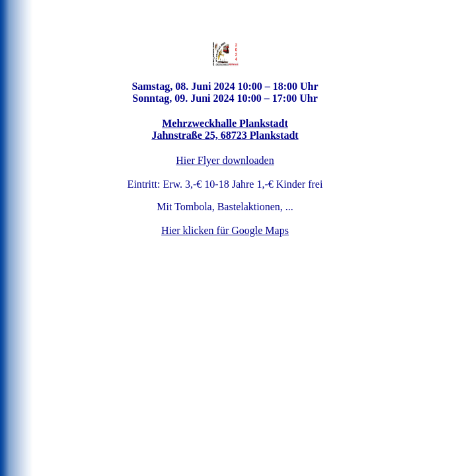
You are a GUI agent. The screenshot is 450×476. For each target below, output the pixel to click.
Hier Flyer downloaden (225, 160)
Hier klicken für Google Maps (225, 230)
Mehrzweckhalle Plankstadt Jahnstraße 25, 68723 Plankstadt (225, 129)
